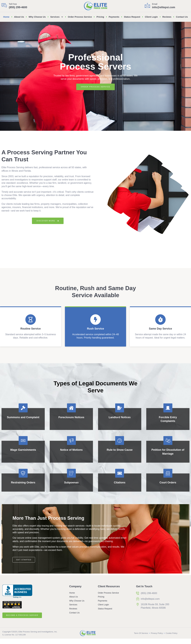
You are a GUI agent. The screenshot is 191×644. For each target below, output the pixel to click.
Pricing (100, 17)
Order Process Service (80, 17)
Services (57, 17)
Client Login (151, 17)
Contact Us (182, 17)
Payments (114, 17)
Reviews (167, 17)
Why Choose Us (37, 17)
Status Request (132, 17)
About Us (19, 17)
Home (6, 17)
